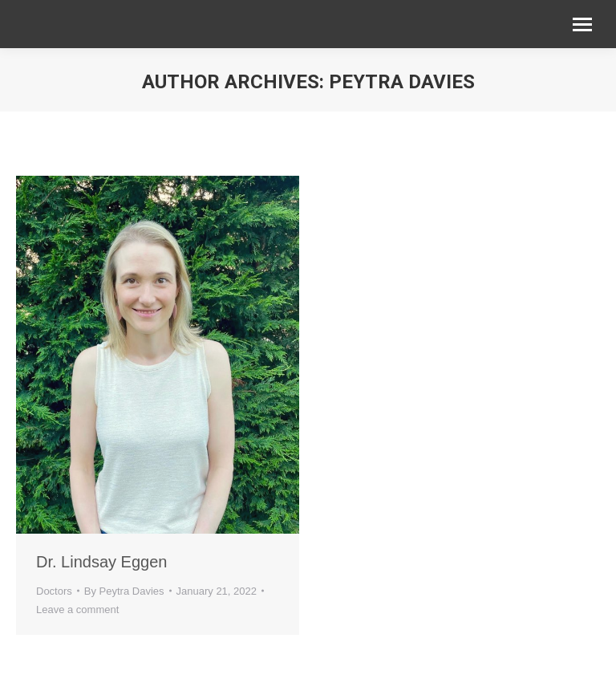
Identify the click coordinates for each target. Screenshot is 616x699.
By (124, 591)
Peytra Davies (402, 82)
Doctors (54, 591)
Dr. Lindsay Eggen (101, 562)
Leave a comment (77, 610)
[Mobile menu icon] (582, 24)
